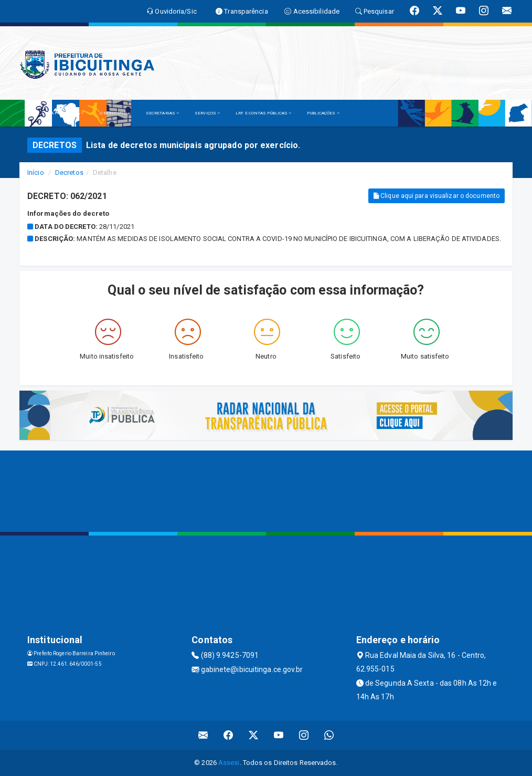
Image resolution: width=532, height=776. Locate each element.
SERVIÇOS (207, 113)
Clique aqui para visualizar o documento (437, 196)
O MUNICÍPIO (115, 113)
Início (36, 172)
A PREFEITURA (67, 113)
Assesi (229, 763)
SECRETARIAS (162, 113)
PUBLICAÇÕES (323, 113)
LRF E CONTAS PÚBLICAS (263, 113)
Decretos (69, 172)
